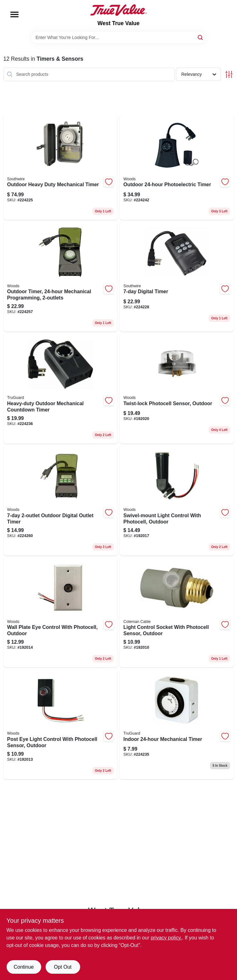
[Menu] (14, 14)
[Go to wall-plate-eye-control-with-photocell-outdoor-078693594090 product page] (61, 613)
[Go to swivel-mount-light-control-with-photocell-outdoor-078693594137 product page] (177, 501)
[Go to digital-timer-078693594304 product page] (177, 277)
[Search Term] (119, 37)
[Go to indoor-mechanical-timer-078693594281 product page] (177, 724)
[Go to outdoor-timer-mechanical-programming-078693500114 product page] (61, 277)
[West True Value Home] (119, 10)
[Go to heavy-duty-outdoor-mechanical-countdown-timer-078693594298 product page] (61, 389)
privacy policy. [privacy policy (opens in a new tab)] (166, 938)
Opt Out (63, 967)
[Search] (201, 37)
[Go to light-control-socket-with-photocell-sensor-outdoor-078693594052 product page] (177, 613)
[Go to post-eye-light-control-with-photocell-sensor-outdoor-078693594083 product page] (61, 724)
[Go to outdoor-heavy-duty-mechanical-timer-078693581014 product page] (61, 168)
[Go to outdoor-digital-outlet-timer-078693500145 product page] (61, 501)
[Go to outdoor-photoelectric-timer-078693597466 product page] (177, 168)
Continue (24, 967)
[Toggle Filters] (229, 74)
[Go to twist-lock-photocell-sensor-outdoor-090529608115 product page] (177, 389)
